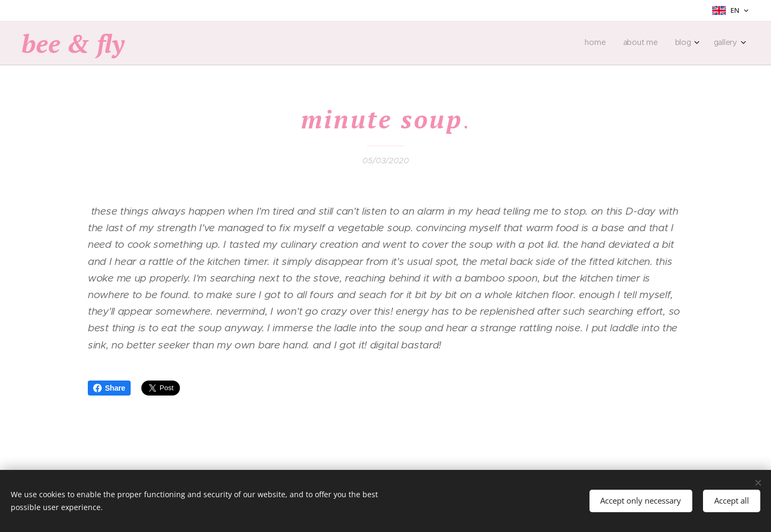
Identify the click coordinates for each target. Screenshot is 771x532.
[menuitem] (683, 43)
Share (109, 388)
